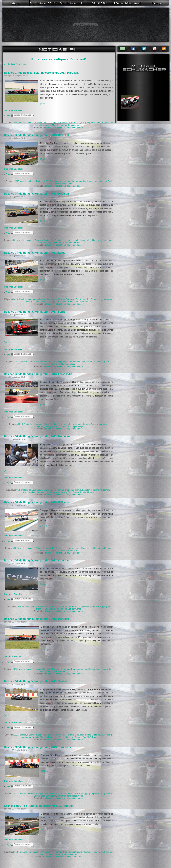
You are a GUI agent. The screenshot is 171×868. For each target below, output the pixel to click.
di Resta (65, 424)
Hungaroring (80, 181)
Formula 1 (76, 123)
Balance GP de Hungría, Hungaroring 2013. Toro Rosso (38, 747)
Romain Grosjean (76, 302)
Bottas (39, 548)
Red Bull (44, 854)
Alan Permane (25, 299)
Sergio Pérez (75, 243)
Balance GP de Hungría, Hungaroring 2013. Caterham (37, 561)
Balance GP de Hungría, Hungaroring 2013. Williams (36, 502)
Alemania (37, 299)
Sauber (78, 737)
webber (71, 184)
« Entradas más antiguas (15, 64)
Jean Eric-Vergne (49, 796)
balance (31, 123)
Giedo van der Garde (92, 607)
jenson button (106, 240)
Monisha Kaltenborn (49, 737)
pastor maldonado (48, 551)
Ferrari (89, 362)
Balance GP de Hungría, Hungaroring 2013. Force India (38, 374)
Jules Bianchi (51, 671)
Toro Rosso (72, 796)
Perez (65, 243)
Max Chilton (57, 125)
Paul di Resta (60, 426)
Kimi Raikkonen (33, 302)
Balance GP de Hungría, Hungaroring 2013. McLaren (36, 194)
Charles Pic (62, 607)
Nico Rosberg (53, 492)
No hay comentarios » (73, 127)
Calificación (50, 857)
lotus (43, 302)
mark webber (101, 181)
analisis (23, 123)
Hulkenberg (107, 735)
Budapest (55, 123)
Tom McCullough (90, 737)
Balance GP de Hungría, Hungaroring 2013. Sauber (36, 681)
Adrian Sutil (29, 424)
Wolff (92, 492)
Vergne (81, 796)
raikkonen (63, 302)
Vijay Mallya (78, 426)
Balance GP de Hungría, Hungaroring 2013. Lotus (35, 253)
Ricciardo (62, 796)
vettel (65, 184)
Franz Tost (79, 794)
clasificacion (45, 852)
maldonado (107, 548)
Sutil (69, 426)
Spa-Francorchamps (73, 125)
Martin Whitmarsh (45, 243)
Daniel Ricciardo (53, 794)
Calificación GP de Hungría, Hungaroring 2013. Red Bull (39, 806)
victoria (88, 302)
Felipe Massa (63, 362)
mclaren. (57, 243)
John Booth (102, 123)
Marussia (47, 125)
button (47, 240)
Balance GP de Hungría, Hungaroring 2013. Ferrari (35, 312)
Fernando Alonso (78, 362)
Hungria (91, 181)
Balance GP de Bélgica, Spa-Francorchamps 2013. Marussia (41, 73)
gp (82, 123)
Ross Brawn (73, 492)
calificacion (34, 852)
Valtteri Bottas (63, 551)
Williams (74, 551)
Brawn (40, 490)
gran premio (90, 123)
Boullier (61, 299)
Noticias (58, 127)
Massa (72, 364)
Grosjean (108, 299)
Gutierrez (96, 735)
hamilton (86, 490)
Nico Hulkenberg (67, 737)
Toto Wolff (84, 492)
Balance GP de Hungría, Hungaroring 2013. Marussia (37, 619)
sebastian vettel (54, 184)
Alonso (24, 362)
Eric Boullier (81, 299)
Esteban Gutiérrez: (54, 735)
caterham (52, 607)
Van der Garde (74, 609)
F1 (69, 123)
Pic (65, 609)
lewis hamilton (29, 492)
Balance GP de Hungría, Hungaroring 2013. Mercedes (37, 436)
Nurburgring (52, 302)
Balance (50, 127)
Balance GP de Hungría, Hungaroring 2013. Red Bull (36, 135)
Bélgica (39, 123)
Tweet (8, 116)
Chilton (63, 123)
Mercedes (41, 492)
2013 (16, 123)
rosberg (63, 492)
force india (77, 424)
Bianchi (46, 123)
